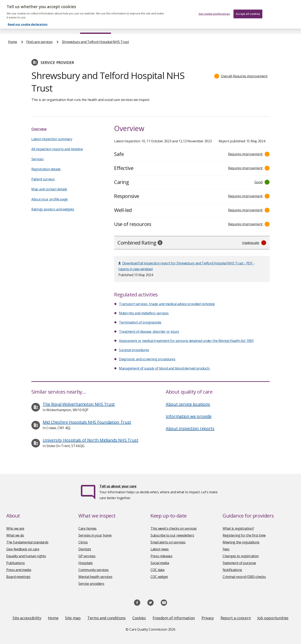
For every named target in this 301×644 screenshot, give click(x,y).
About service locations (188, 404)
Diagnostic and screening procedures (147, 359)
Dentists (85, 549)
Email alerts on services (168, 542)
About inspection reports (190, 428)
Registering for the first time (244, 535)
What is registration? (238, 528)
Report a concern (236, 618)
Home (13, 26)
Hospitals (85, 563)
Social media (160, 563)
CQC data (158, 570)
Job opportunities (273, 618)
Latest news (160, 549)
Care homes (87, 528)
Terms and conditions (106, 618)
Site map (73, 618)
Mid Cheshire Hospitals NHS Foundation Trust (87, 422)
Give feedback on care (23, 549)
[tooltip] (160, 243)
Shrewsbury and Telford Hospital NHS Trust (95, 42)
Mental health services (95, 577)
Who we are (15, 528)
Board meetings (18, 577)
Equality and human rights (26, 556)
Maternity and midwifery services (144, 313)
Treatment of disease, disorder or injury (149, 332)
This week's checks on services (174, 528)
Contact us (284, 26)
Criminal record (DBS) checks (244, 577)
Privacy (208, 618)
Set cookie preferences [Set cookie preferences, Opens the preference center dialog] (214, 8)
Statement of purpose (239, 563)
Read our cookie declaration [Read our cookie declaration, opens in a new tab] (28, 18)
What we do (15, 535)
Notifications (232, 570)
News (139, 26)
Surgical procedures (134, 350)
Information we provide (189, 416)
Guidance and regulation (231, 26)
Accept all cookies (248, 8)
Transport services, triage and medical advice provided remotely (167, 304)
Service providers (91, 584)
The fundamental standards (27, 542)
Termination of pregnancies (140, 322)
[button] (241, 76)
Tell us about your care (118, 486)
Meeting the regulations (241, 542)
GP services (87, 556)
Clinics (83, 542)
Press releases (161, 556)
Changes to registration (241, 556)
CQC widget (159, 577)
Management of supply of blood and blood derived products (164, 368)
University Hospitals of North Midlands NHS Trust (91, 440)
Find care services (96, 26)
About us (49, 26)
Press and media (19, 570)
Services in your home (95, 535)
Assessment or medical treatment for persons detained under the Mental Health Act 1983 (186, 341)
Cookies (139, 618)
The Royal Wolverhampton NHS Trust (79, 404)
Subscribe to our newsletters (172, 535)
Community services (94, 570)
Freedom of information (174, 618)
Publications (178, 26)
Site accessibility (27, 618)
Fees (226, 549)
